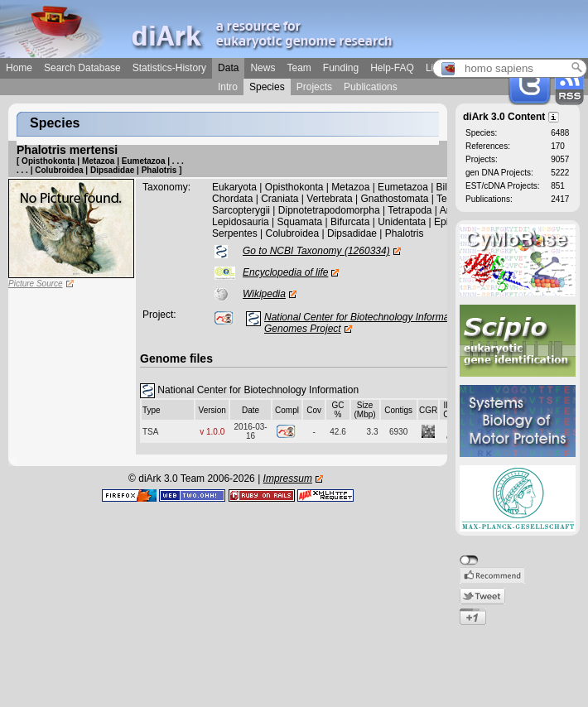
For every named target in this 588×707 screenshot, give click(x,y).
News (263, 68)
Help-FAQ (392, 68)
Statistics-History (169, 68)
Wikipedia (264, 294)
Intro (228, 87)
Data (228, 68)
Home (19, 68)
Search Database (82, 68)
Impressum (288, 479)
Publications (371, 87)
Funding (341, 68)
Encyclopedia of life (285, 272)
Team (299, 68)
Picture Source (36, 284)
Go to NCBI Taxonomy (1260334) (316, 251)
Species (267, 87)
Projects (314, 87)
